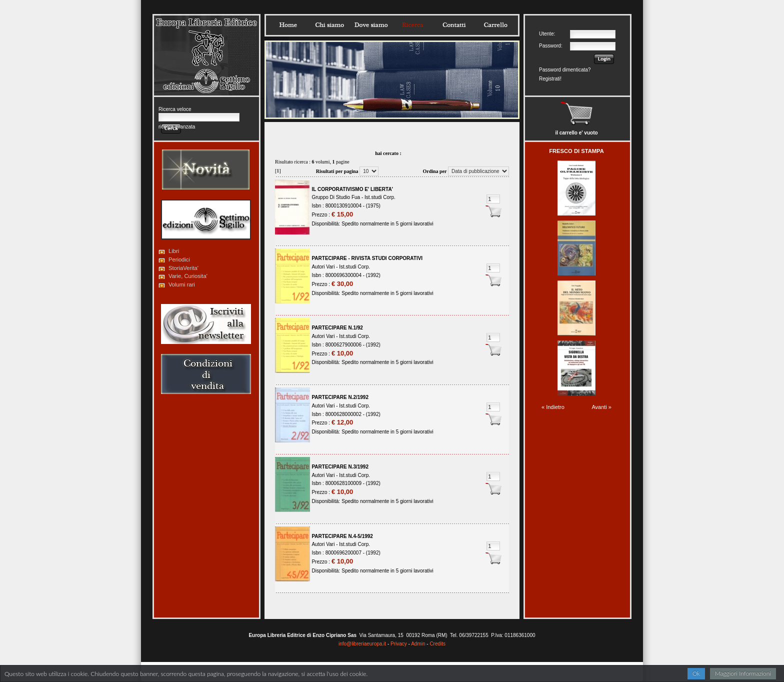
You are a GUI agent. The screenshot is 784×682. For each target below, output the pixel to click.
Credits (437, 644)
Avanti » (601, 407)
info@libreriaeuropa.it (362, 644)
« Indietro (553, 407)
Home (288, 25)
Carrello (495, 25)
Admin (418, 644)
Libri (174, 251)
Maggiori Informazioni (743, 673)
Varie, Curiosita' (188, 276)
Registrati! (550, 79)
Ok (696, 673)
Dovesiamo (371, 25)
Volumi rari (182, 284)
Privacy (399, 644)
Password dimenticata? (565, 70)
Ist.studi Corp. (380, 197)
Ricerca (412, 25)
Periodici (179, 259)
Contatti (454, 25)
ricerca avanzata (177, 127)
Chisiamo (329, 25)
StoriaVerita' (183, 268)
